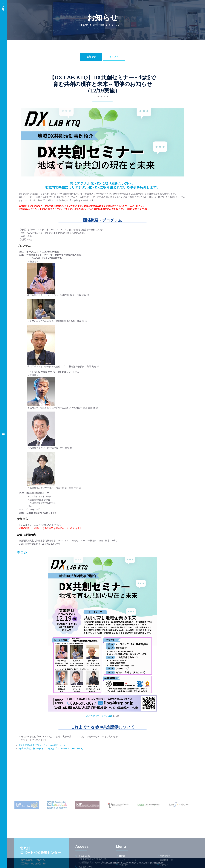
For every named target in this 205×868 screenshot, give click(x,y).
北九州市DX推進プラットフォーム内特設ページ (42, 745)
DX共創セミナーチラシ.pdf (99, 716)
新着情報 (99, 25)
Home (85, 25)
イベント (114, 57)
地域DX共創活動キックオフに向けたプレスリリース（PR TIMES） (51, 749)
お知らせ (114, 25)
